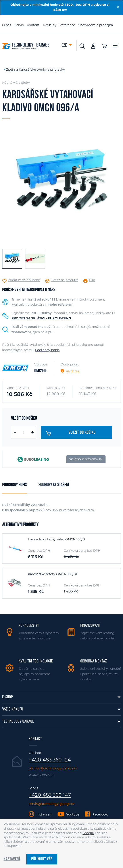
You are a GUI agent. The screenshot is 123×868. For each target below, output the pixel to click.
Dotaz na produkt (64, 280)
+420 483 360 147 (50, 795)
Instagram (45, 814)
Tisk (92, 280)
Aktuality (49, 25)
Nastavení (12, 859)
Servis (19, 25)
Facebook (100, 814)
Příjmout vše (42, 859)
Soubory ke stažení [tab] (54, 485)
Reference (67, 25)
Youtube (73, 814)
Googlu (88, 833)
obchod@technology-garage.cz (53, 768)
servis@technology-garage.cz (52, 804)
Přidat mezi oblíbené (24, 280)
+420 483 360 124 (50, 760)
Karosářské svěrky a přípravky (42, 70)
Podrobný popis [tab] (14, 485)
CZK (65, 46)
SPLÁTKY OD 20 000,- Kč (86, 459)
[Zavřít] (118, 7)
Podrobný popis (47, 350)
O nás (7, 25)
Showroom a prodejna (96, 25)
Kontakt (33, 25)
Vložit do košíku (71, 433)
